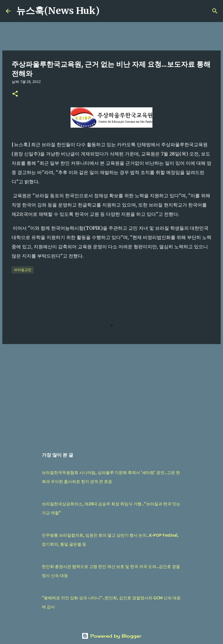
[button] (15, 94)
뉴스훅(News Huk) (58, 11)
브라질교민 (23, 270)
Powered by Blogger (111, 636)
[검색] (108, 11)
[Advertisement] (111, 393)
